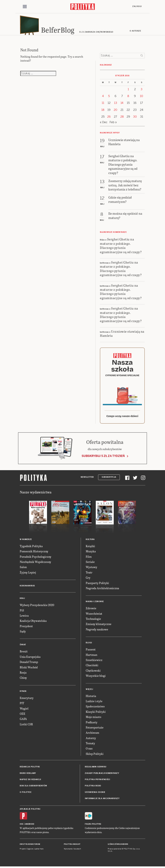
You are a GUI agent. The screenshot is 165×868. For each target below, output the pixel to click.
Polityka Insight (72, 846)
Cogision (30, 851)
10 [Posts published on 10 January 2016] (142, 98)
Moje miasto (93, 719)
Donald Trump (29, 664)
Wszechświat (94, 615)
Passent (91, 651)
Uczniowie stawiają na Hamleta (122, 335)
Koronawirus (27, 588)
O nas (89, 750)
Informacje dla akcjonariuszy (102, 800)
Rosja (23, 674)
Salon (23, 569)
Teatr (89, 574)
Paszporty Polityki (97, 584)
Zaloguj (137, 7)
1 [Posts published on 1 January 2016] (128, 91)
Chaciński (92, 667)
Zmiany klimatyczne (99, 626)
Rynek (23, 693)
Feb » (113, 124)
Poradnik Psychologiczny (36, 558)
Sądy (23, 633)
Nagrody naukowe (97, 631)
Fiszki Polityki (93, 826)
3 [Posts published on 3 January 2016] (142, 91)
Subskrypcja (109, 479)
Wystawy (91, 569)
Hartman (91, 656)
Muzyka (91, 553)
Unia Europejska (30, 658)
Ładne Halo (39, 851)
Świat (23, 646)
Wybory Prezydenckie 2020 (37, 607)
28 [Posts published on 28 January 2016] (122, 118)
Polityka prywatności (97, 781)
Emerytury (27, 700)
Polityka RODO (93, 788)
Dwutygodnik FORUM (30, 846)
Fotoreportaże (95, 729)
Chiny (23, 679)
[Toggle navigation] (25, 7)
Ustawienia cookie (95, 794)
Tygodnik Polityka (31, 548)
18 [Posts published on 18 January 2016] (103, 112)
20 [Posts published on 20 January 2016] (115, 112)
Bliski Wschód (29, 669)
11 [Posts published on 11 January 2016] (103, 105)
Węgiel (24, 710)
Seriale (90, 564)
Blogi (89, 644)
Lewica (24, 617)
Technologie (93, 620)
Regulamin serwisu (96, 769)
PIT (22, 705)
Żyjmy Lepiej (28, 574)
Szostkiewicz (94, 662)
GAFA (23, 721)
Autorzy (91, 740)
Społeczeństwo (95, 708)
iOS (22, 826)
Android (30, 826)
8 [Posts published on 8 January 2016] (128, 98)
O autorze (135, 33)
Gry (88, 579)
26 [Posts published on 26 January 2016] (109, 118)
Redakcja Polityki (30, 769)
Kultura (90, 541)
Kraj (22, 600)
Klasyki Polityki (96, 713)
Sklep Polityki (95, 755)
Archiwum (92, 734)
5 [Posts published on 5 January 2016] (109, 98)
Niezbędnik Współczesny (35, 564)
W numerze (26, 541)
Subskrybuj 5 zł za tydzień (103, 458)
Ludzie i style (94, 703)
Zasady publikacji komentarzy (102, 775)
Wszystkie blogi (96, 677)
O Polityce (26, 794)
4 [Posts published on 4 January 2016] (103, 98)
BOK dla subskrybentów (33, 788)
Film (89, 558)
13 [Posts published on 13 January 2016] (116, 105)
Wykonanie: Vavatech (72, 851)
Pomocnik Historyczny (34, 553)
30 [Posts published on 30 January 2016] (135, 118)
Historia (91, 697)
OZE (23, 715)
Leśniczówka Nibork (118, 846)
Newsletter (87, 479)
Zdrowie (91, 610)
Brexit (24, 653)
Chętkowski (93, 672)
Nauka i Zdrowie (95, 603)
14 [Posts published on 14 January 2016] (122, 105)
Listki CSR (26, 726)
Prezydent (26, 628)
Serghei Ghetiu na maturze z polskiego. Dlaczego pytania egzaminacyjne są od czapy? (121, 247)
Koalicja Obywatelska (33, 622)
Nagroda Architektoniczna (102, 590)
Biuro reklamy (28, 775)
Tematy (90, 745)
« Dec (104, 124)
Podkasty (92, 724)
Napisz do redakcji (30, 781)
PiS (22, 612)
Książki (90, 548)
